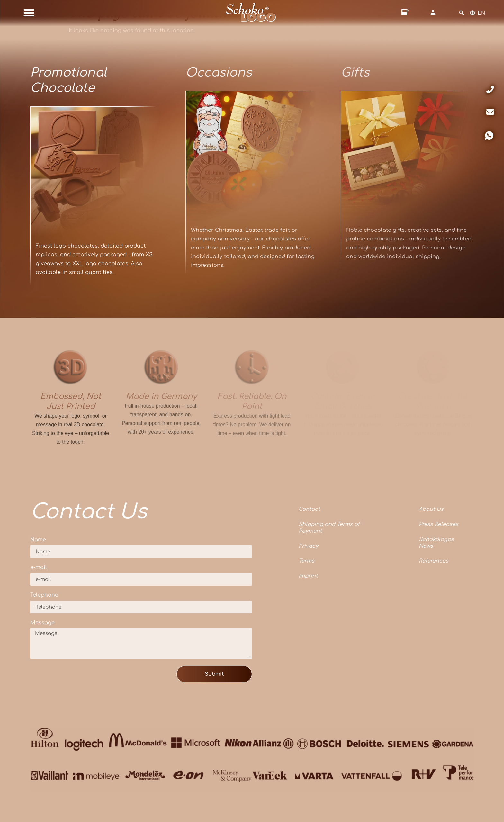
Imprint (308, 576)
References (434, 561)
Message (42, 623)
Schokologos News (436, 543)
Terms (306, 561)
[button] (29, 13)
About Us (431, 509)
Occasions (219, 73)
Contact (309, 509)
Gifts (355, 73)
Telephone (44, 595)
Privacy (308, 546)
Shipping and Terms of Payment (329, 528)
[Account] (433, 13)
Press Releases (439, 524)
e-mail (39, 568)
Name (38, 540)
